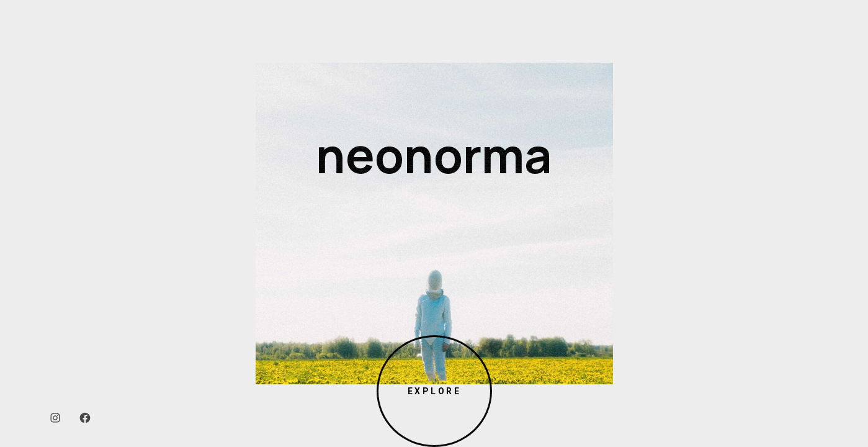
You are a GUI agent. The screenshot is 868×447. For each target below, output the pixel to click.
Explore (434, 391)
